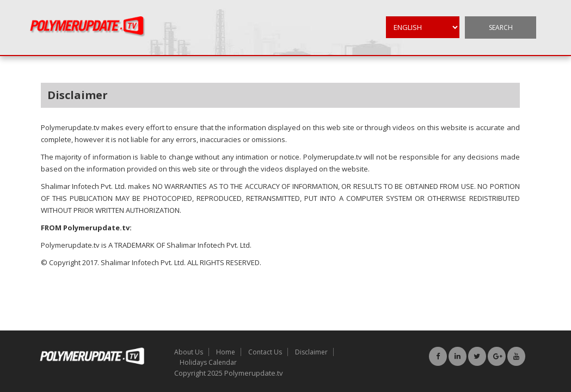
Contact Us (265, 352)
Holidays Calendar (208, 362)
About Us (189, 352)
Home (226, 352)
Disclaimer (311, 352)
